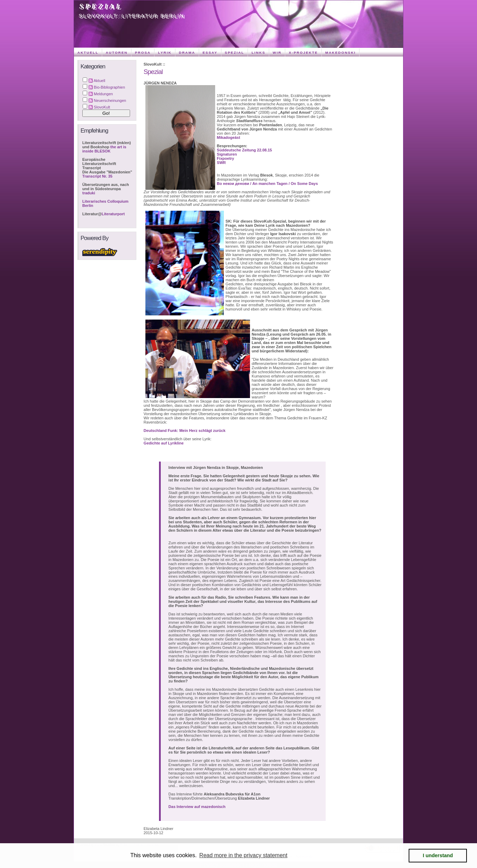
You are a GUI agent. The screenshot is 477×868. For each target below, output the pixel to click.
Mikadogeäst (229, 137)
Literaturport (113, 214)
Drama (187, 53)
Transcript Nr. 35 (97, 176)
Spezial (101, 6)
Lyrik (165, 53)
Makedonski (341, 53)
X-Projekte (303, 53)
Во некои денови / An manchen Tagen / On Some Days (267, 184)
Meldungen (103, 94)
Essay (210, 53)
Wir (277, 53)
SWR (221, 163)
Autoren (117, 53)
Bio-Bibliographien (109, 87)
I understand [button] (438, 855)
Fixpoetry (226, 158)
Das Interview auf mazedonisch (197, 807)
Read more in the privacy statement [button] (244, 855)
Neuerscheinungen (110, 100)
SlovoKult (102, 107)
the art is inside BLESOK (104, 149)
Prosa (143, 53)
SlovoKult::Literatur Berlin (132, 16)
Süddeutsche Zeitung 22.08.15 (244, 150)
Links (258, 53)
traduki (89, 193)
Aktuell (88, 53)
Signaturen (227, 154)
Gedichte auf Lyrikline (164, 443)
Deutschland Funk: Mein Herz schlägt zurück (185, 431)
